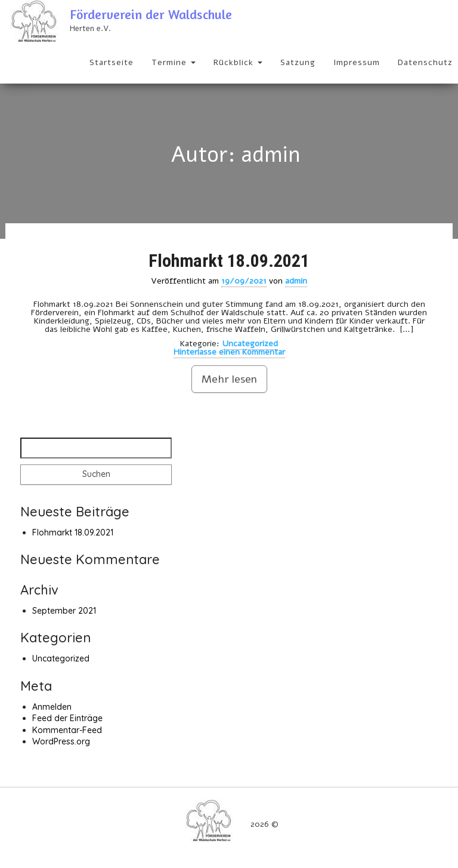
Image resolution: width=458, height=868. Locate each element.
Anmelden (52, 707)
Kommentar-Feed (67, 730)
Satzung (298, 62)
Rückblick (238, 62)
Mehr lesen (229, 379)
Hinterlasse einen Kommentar (229, 352)
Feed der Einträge (67, 718)
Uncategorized (250, 344)
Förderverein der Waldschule (151, 14)
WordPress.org (61, 741)
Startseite (112, 62)
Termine (174, 62)
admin (296, 281)
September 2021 (64, 611)
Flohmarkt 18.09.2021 (229, 261)
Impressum (357, 62)
